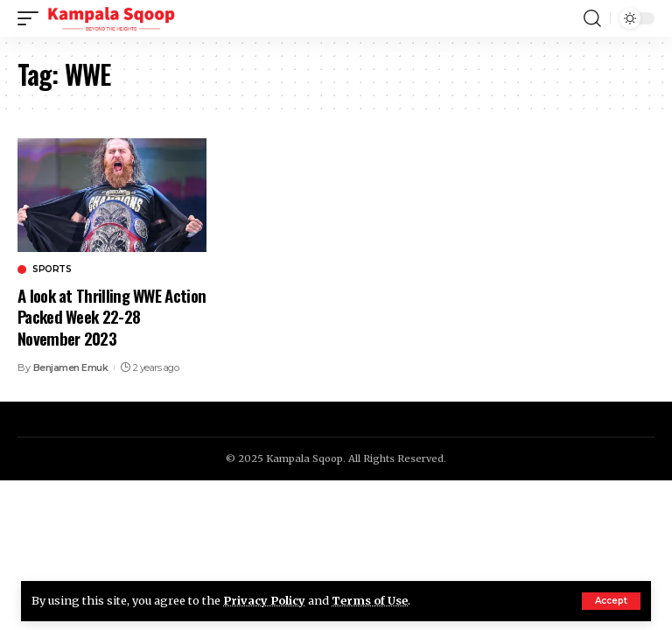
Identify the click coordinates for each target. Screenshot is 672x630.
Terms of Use (370, 600)
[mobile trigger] (32, 18)
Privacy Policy (264, 600)
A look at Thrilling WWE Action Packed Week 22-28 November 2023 (112, 316)
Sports (52, 269)
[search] (592, 18)
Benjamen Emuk (71, 367)
